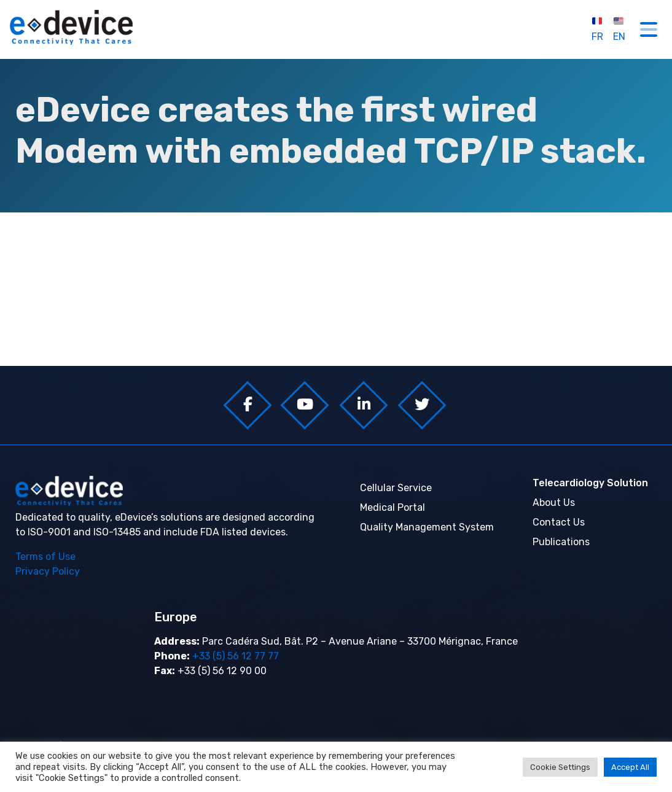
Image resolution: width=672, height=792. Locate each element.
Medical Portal (393, 507)
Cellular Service (396, 488)
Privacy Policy (48, 571)
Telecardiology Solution (590, 483)
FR (597, 29)
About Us (554, 503)
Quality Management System (427, 527)
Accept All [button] (630, 767)
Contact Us (559, 522)
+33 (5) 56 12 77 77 (234, 656)
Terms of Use (45, 557)
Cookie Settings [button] (560, 767)
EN (619, 29)
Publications (561, 542)
